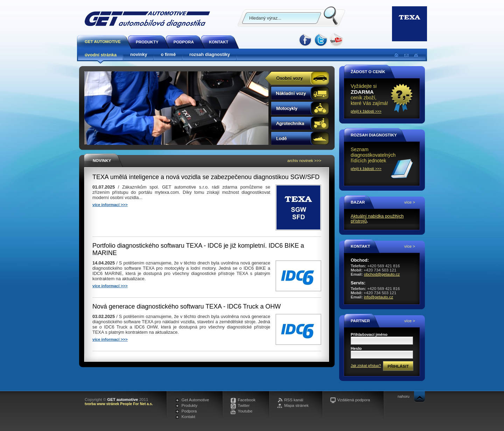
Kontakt (188, 417)
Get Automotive (195, 400)
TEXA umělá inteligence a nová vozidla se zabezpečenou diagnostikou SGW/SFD (206, 177)
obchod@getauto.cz (382, 274)
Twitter (244, 405)
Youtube (245, 411)
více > (410, 202)
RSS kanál (294, 400)
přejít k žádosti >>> (366, 111)
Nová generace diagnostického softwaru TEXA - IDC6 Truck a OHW (187, 306)
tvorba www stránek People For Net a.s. (119, 404)
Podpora (189, 411)
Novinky (102, 161)
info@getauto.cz (379, 297)
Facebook (247, 400)
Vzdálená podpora (354, 400)
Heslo (356, 348)
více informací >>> (110, 205)
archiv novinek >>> (304, 161)
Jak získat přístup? (366, 366)
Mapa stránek (296, 405)
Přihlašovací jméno (369, 334)
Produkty (190, 405)
